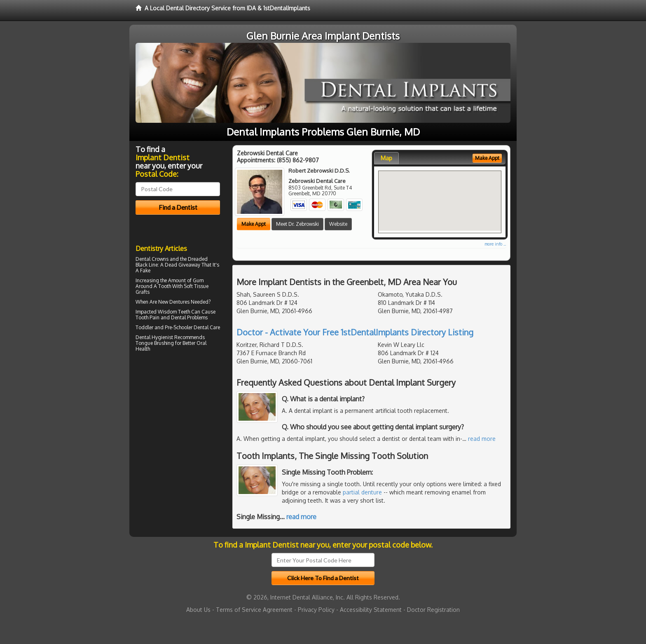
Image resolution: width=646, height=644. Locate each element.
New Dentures (174, 302)
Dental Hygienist (154, 337)
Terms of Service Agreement (254, 610)
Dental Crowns (152, 259)
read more (482, 439)
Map (386, 158)
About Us (198, 610)
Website (338, 224)
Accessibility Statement (371, 610)
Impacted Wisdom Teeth (163, 312)
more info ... (495, 244)
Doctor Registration (433, 610)
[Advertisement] (178, 426)
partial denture (362, 492)
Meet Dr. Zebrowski (297, 224)
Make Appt (254, 224)
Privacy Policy (316, 610)
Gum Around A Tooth (170, 283)
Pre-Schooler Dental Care (192, 327)
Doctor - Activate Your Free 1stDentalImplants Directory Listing (355, 332)
